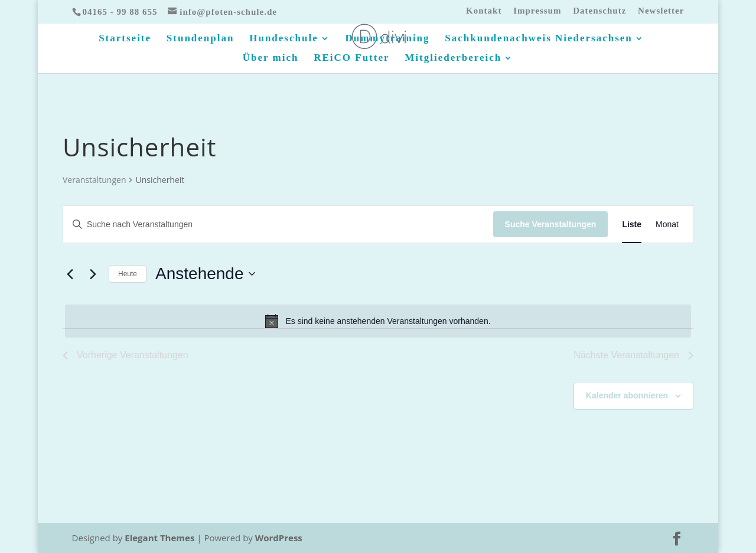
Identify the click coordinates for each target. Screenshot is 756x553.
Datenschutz (599, 11)
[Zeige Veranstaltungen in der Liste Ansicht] (632, 225)
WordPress (279, 538)
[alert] (378, 321)
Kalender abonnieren (627, 395)
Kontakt (484, 11)
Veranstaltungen (94, 180)
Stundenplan (201, 39)
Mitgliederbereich (453, 58)
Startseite (125, 39)
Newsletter (661, 11)
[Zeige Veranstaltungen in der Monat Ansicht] (667, 225)
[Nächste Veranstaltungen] (93, 274)
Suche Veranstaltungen (551, 224)
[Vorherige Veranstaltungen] (70, 274)
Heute (128, 274)
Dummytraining (387, 39)
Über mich (271, 58)
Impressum (537, 11)
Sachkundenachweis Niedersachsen (539, 39)
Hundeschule (283, 39)
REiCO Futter (351, 58)
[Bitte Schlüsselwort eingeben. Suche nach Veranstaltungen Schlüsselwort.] (278, 225)
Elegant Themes (159, 538)
